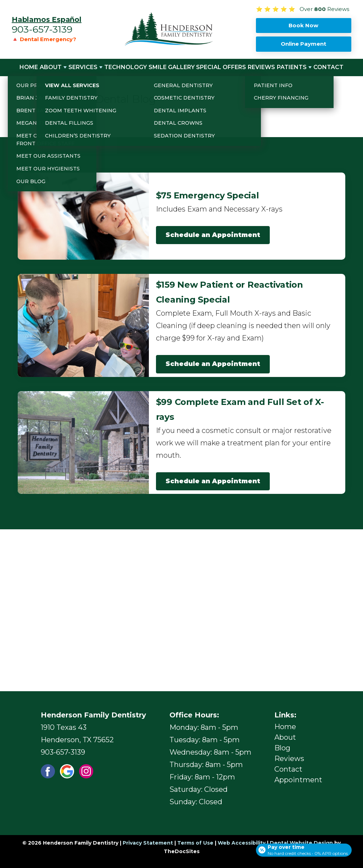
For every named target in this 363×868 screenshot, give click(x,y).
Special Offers (221, 67)
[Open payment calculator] (302, 847)
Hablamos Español (47, 19)
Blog (282, 748)
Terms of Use (195, 843)
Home (29, 67)
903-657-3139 (42, 29)
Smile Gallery (172, 67)
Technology (125, 67)
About (51, 67)
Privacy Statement (148, 843)
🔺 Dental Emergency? (44, 39)
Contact (328, 67)
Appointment (298, 780)
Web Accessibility (242, 843)
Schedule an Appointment (213, 235)
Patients (292, 67)
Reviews (261, 67)
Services (83, 67)
